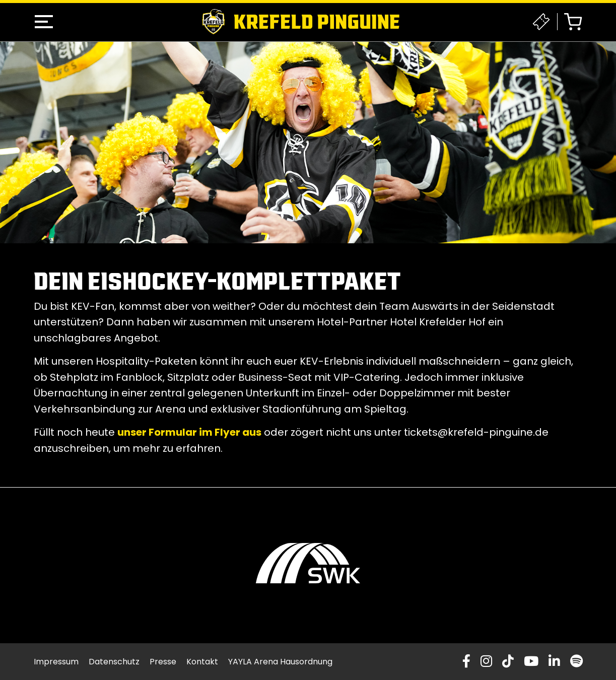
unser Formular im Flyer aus (189, 432)
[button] (44, 22)
